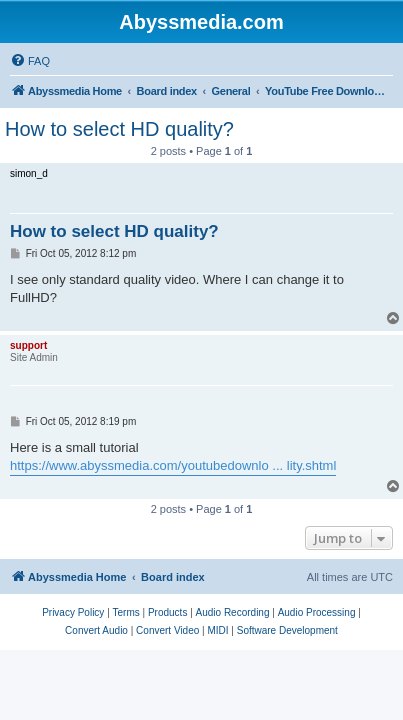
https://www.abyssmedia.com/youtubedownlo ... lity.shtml (173, 465)
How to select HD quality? (119, 129)
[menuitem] (30, 61)
